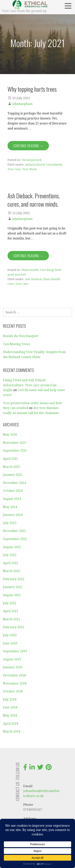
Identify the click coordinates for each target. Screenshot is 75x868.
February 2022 (14, 579)
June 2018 (10, 707)
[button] (69, 6)
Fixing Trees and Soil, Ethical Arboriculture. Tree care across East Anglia (30, 385)
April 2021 (11, 611)
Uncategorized (32, 160)
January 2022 (13, 587)
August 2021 (12, 595)
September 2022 (15, 539)
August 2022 (12, 547)
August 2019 (12, 659)
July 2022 (10, 555)
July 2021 (10, 603)
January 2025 (13, 475)
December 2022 (14, 531)
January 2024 (13, 515)
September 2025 (15, 451)
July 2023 (10, 523)
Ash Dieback (33, 279)
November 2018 (15, 683)
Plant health (30, 270)
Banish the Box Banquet (21, 336)
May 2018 (10, 715)
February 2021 (14, 627)
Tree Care (14, 169)
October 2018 (13, 691)
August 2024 (12, 499)
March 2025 (12, 467)
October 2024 (13, 491)
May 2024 (10, 507)
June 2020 (10, 643)
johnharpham (22, 104)
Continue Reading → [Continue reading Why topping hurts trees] (28, 146)
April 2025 (11, 459)
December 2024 (14, 483)
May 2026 (10, 435)
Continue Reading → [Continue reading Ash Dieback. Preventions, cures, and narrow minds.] (28, 256)
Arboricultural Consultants (44, 165)
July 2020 (10, 635)
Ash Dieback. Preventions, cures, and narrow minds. (34, 200)
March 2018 (12, 732)
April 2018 (11, 724)
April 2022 (11, 563)
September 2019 (15, 651)
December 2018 (14, 675)
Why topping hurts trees (32, 89)
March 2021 (12, 619)
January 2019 (13, 667)
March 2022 (12, 571)
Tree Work (29, 169)
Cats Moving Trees (16, 344)
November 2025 (15, 443)
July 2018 (10, 699)
